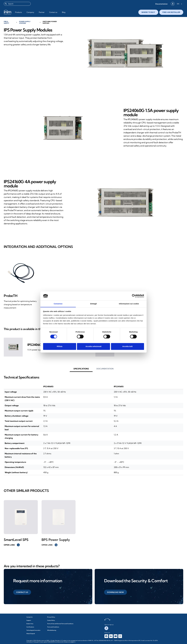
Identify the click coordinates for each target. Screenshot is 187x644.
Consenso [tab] (58, 304)
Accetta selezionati (93, 346)
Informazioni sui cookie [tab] (129, 304)
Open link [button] (12, 545)
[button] (161, 4)
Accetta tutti (127, 346)
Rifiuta (60, 346)
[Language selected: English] (180, 4)
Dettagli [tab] (93, 304)
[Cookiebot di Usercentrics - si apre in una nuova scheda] (134, 296)
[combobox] (17, 4)
